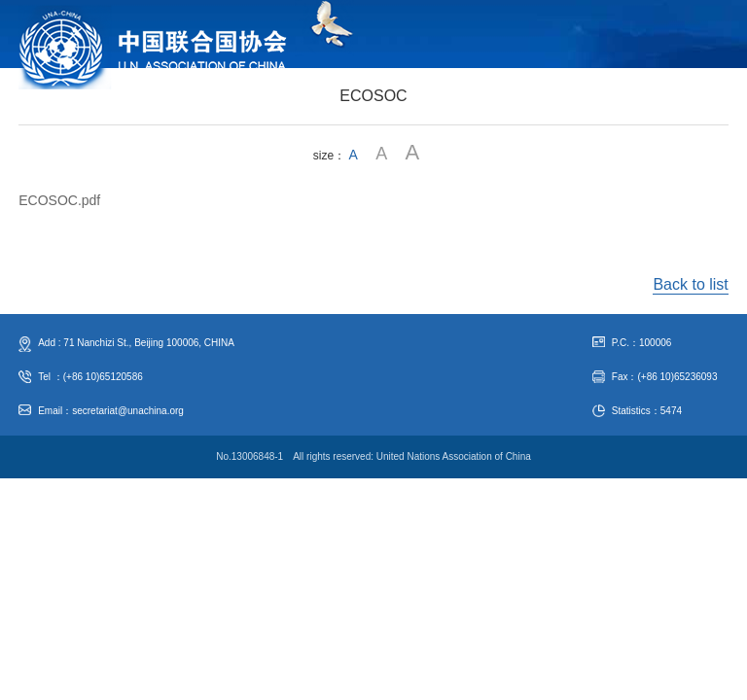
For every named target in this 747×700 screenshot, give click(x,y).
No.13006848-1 (249, 456)
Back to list (690, 284)
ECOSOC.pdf (59, 200)
